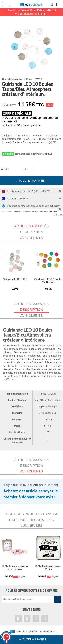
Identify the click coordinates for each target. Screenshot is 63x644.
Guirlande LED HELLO (15, 279)
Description (32, 232)
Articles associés (31, 304)
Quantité (5, 169)
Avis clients (31, 238)
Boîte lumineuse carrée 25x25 (48, 568)
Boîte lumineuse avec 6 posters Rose (15, 568)
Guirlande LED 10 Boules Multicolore (48, 281)
